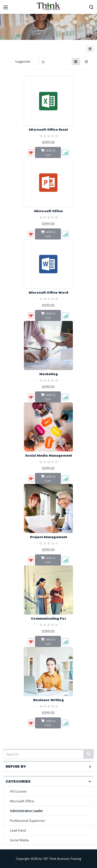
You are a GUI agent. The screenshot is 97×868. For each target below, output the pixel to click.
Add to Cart (48, 152)
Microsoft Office (22, 801)
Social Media (19, 840)
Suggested (23, 61)
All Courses (18, 791)
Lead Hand (18, 830)
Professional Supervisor (28, 821)
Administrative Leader (26, 811)
